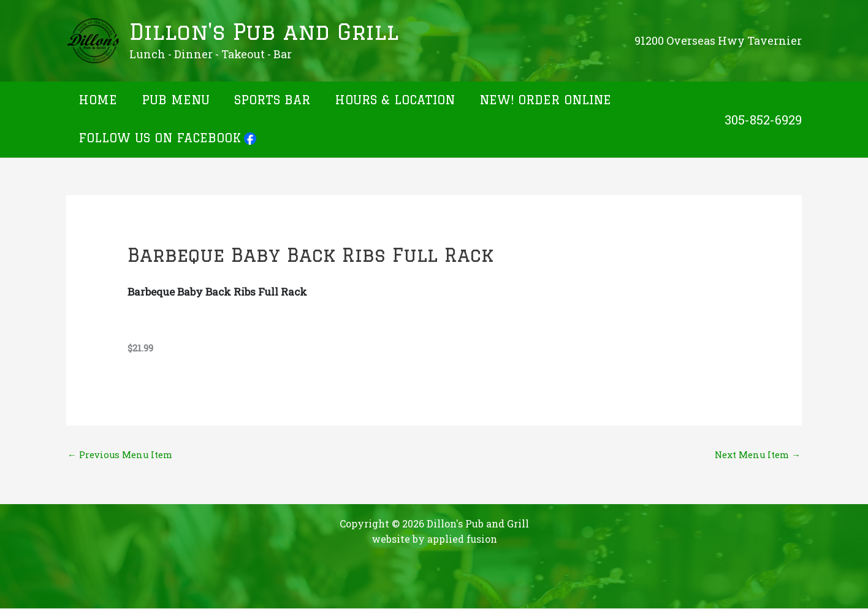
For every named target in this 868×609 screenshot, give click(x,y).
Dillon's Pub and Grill (264, 32)
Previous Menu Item (120, 454)
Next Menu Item (757, 454)
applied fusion (462, 539)
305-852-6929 (763, 120)
